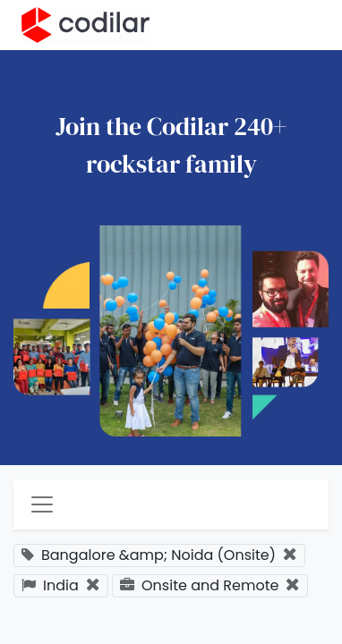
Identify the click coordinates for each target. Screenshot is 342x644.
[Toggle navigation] (42, 504)
